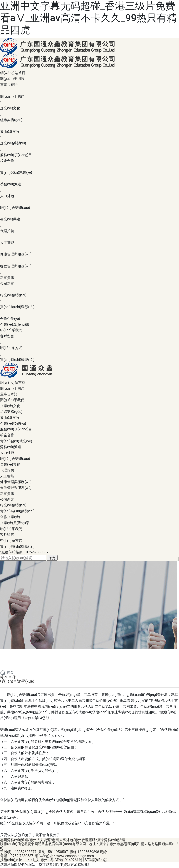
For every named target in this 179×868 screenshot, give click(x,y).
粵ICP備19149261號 (66, 860)
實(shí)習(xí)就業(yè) (90, 176)
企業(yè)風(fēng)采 (15, 324)
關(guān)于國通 (12, 79)
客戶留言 (90, 340)
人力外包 (90, 199)
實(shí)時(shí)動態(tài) (90, 310)
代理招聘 (90, 234)
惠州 (44, 860)
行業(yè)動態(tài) (90, 299)
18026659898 (88, 852)
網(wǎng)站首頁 (13, 73)
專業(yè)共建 (90, 223)
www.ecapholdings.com (75, 856)
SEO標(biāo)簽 (96, 860)
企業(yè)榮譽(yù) (90, 147)
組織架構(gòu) (90, 123)
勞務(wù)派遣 (90, 188)
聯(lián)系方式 (90, 351)
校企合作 (90, 164)
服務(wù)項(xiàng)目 (16, 155)
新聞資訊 (7, 278)
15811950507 (57, 852)
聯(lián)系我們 (11, 330)
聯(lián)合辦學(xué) (90, 211)
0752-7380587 (22, 856)
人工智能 (90, 246)
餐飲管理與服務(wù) (90, 270)
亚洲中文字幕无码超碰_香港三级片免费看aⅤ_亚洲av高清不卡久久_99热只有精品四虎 (88, 18)
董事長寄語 (90, 88)
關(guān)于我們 (90, 100)
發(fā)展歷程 (90, 135)
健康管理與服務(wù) (90, 258)
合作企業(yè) (10, 319)
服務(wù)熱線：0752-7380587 (25, 552)
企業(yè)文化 (90, 112)
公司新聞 (90, 287)
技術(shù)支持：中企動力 (20, 860)
